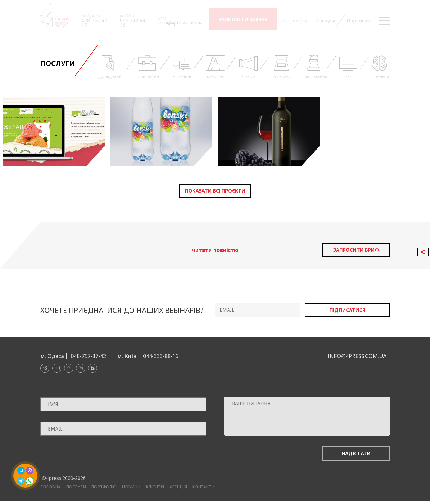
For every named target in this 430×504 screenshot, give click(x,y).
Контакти (203, 487)
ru (285, 21)
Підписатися (347, 310)
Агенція (178, 487)
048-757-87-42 (95, 23)
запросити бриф (356, 250)
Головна (50, 487)
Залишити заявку (243, 19)
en (295, 21)
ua (306, 21)
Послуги (325, 21)
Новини (131, 487)
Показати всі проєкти (215, 191)
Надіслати (356, 454)
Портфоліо (358, 21)
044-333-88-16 (133, 23)
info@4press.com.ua (180, 23)
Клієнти (155, 487)
